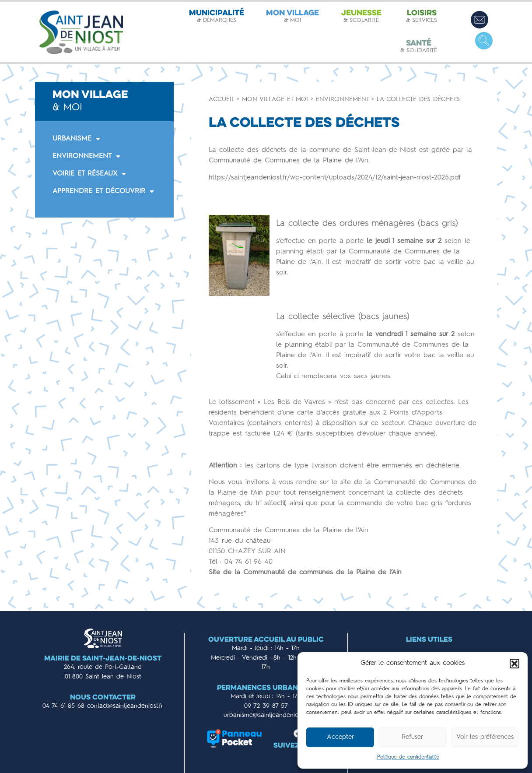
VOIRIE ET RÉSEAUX (89, 174)
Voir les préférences (485, 737)
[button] (514, 664)
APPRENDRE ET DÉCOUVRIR (103, 191)
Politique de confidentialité (408, 757)
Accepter (340, 737)
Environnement (342, 99)
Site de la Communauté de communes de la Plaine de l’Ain (305, 573)
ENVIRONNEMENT (86, 156)
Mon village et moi (275, 99)
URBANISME (76, 139)
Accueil (221, 99)
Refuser (412, 737)
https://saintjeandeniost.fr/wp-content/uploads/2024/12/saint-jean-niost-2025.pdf (335, 178)
